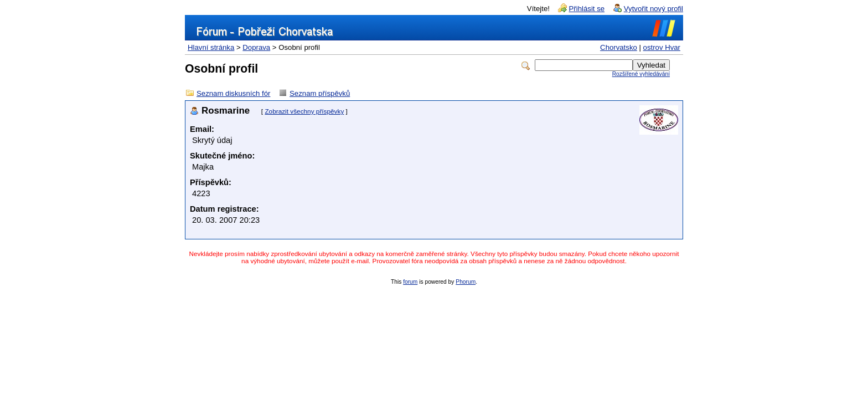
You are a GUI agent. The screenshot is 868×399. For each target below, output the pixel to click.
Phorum (466, 282)
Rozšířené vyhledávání (641, 74)
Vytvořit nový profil (653, 9)
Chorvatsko (619, 47)
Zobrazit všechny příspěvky (304, 111)
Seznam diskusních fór (233, 93)
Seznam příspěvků (320, 93)
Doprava (256, 47)
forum (410, 282)
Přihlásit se (587, 9)
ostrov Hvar (662, 47)
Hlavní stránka (211, 47)
